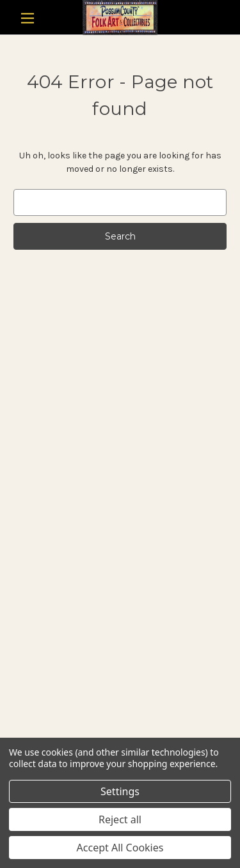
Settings (120, 791)
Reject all (120, 819)
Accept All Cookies (120, 848)
